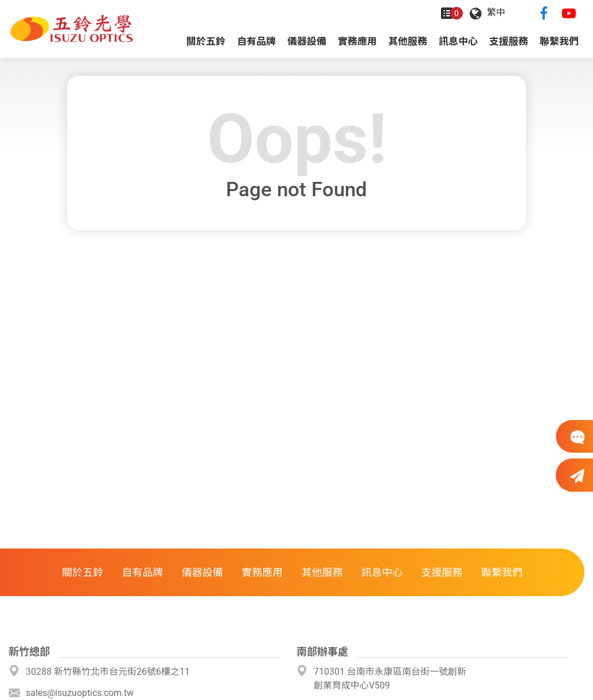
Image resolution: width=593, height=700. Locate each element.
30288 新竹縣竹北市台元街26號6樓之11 (108, 672)
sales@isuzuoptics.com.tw (80, 693)
